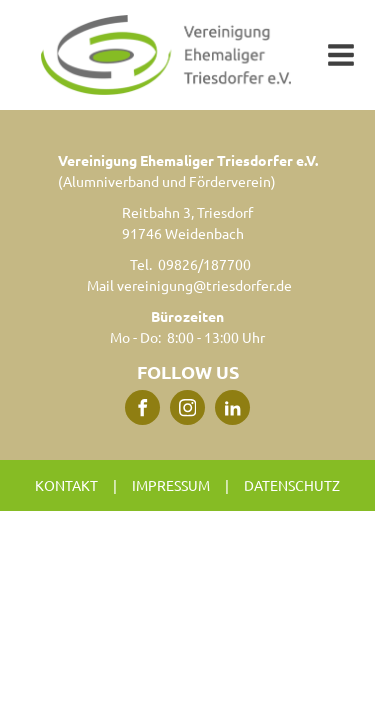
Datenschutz (292, 485)
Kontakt (66, 485)
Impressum (171, 485)
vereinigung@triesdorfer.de (204, 285)
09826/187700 (204, 264)
